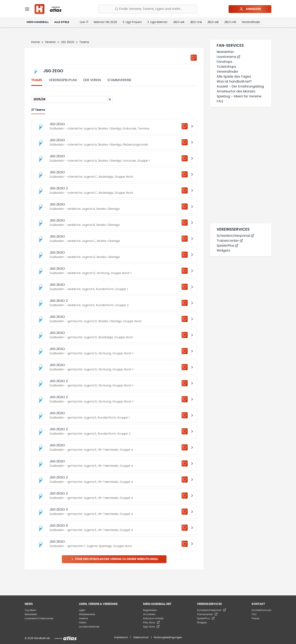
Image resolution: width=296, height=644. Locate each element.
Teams (37, 80)
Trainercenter (230, 241)
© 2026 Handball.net (37, 638)
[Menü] (27, 9)
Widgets (223, 251)
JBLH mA (196, 22)
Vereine (50, 42)
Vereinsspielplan (63, 80)
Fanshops (224, 62)
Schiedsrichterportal (235, 236)
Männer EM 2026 (105, 22)
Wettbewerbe (87, 614)
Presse (255, 618)
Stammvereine (119, 80)
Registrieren (150, 610)
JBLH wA (179, 22)
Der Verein (92, 80)
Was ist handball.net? (234, 82)
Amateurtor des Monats (236, 91)
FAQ (220, 101)
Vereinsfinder (251, 22)
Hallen (83, 623)
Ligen (82, 610)
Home (36, 42)
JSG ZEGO (68, 42)
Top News (30, 610)
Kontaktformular (261, 610)
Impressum (121, 637)
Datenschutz (141, 637)
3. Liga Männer (157, 22)
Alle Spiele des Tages (234, 77)
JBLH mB (230, 22)
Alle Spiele (62, 22)
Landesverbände (89, 627)
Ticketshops (226, 67)
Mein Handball (38, 22)
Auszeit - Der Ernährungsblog (240, 86)
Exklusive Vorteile (153, 618)
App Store (151, 627)
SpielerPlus (227, 246)
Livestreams (228, 57)
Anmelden (250, 9)
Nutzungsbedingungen (168, 637)
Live (84, 22)
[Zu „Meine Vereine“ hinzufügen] (194, 58)
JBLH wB (213, 22)
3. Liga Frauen (132, 22)
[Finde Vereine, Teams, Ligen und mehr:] (148, 9)
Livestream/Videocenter (39, 618)
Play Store (151, 623)
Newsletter (225, 52)
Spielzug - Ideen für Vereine (239, 96)
